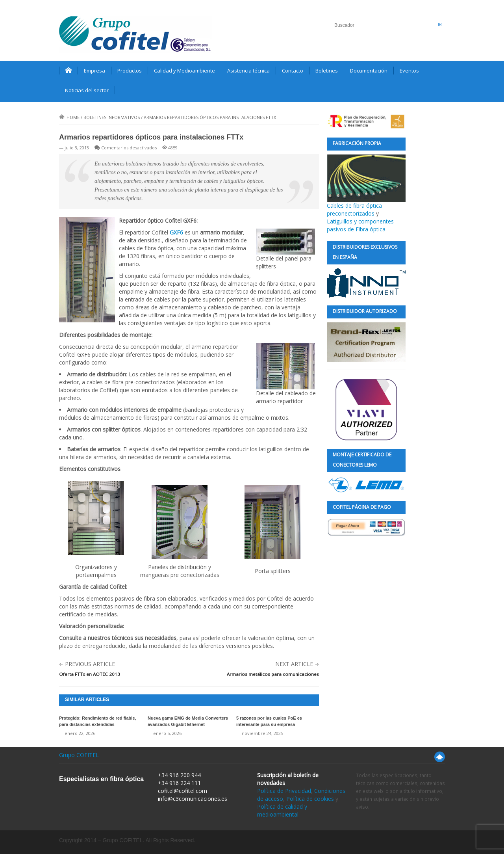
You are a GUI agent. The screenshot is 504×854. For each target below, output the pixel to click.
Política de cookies (310, 799)
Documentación (369, 71)
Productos (130, 71)
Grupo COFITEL (79, 755)
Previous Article (90, 664)
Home (69, 117)
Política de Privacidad (284, 791)
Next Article (294, 664)
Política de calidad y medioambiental (282, 810)
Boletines (327, 71)
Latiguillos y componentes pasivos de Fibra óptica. (360, 225)
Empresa (94, 71)
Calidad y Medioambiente (184, 71)
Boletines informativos (112, 117)
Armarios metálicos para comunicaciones (273, 674)
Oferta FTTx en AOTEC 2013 (90, 674)
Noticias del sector (87, 90)
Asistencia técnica (248, 71)
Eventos (409, 71)
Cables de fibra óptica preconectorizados (366, 186)
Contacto (293, 71)
